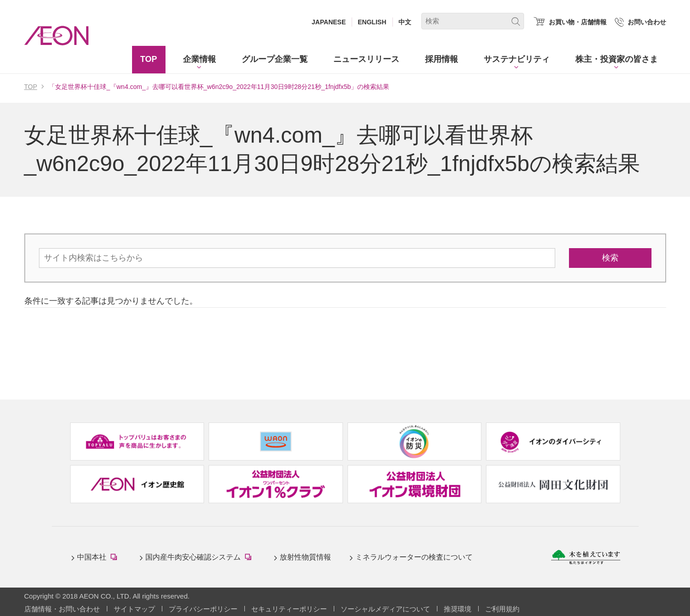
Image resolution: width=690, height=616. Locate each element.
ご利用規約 (502, 609)
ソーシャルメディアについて (385, 609)
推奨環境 (458, 609)
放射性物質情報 (305, 557)
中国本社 (99, 558)
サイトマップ (134, 609)
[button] (199, 60)
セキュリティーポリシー (289, 609)
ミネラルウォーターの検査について (414, 557)
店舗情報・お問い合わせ (62, 609)
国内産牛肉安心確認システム (200, 558)
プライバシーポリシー (203, 609)
